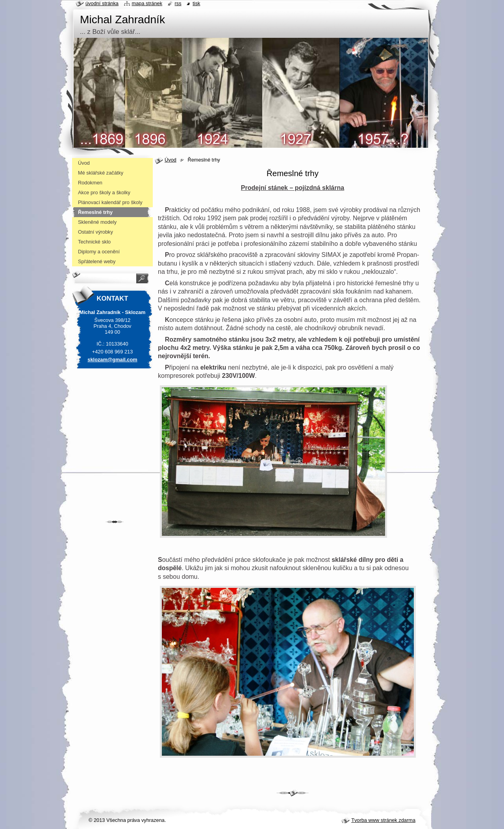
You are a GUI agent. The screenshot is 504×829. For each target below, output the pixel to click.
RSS (178, 3)
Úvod (170, 160)
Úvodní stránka (102, 3)
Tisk (196, 3)
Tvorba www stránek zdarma (383, 820)
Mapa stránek (147, 3)
